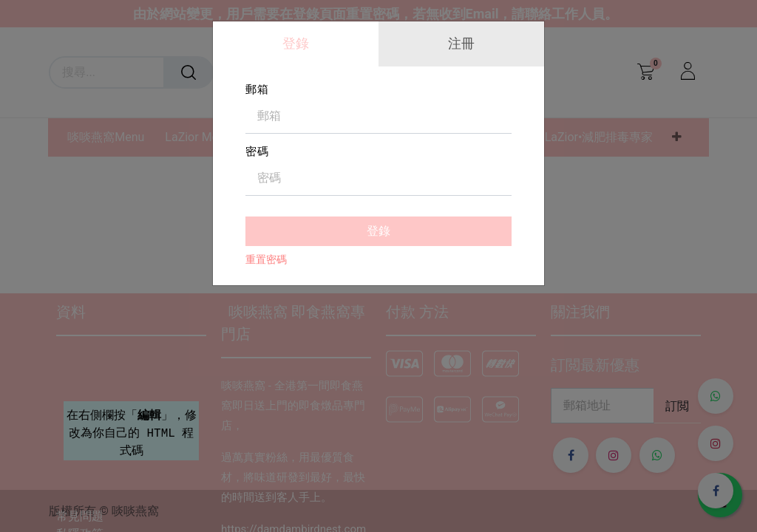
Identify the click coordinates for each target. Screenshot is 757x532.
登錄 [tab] (296, 43)
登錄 (378, 231)
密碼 (257, 151)
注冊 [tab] (461, 43)
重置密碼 (266, 259)
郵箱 (257, 89)
